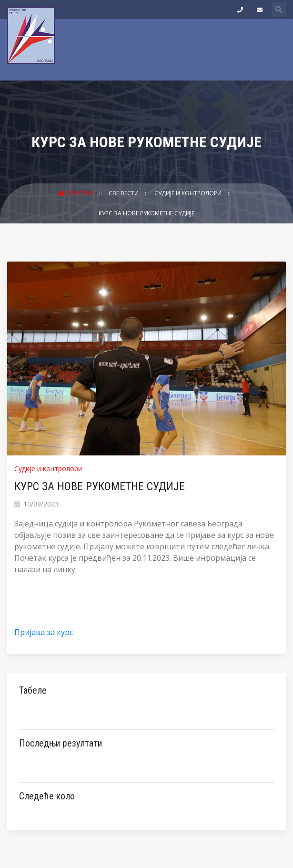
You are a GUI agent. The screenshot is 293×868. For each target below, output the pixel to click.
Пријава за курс (44, 632)
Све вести (124, 193)
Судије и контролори (189, 193)
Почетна (76, 193)
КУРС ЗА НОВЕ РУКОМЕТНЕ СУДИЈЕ (146, 213)
